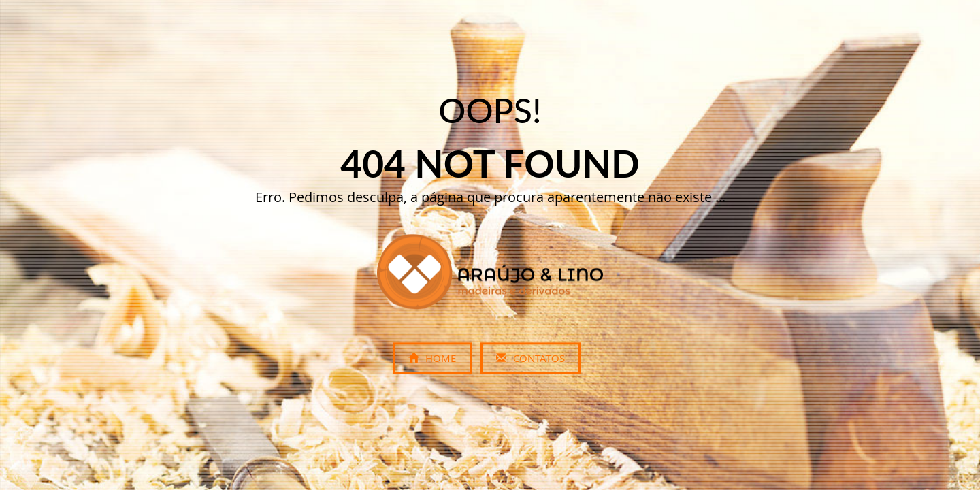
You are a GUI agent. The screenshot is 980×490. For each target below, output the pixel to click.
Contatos (530, 359)
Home (432, 359)
